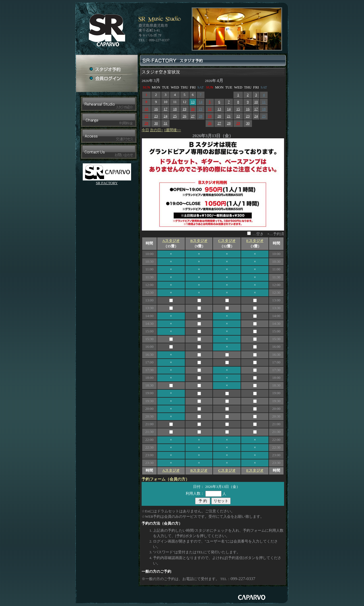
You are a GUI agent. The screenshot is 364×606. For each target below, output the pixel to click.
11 (264, 102)
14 (201, 102)
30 (156, 123)
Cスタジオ (227, 241)
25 (175, 116)
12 (210, 109)
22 (146, 116)
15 (146, 109)
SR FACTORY (107, 183)
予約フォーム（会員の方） (166, 479)
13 (193, 102)
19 (184, 109)
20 (193, 109)
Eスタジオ (255, 241)
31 (166, 123)
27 (193, 116)
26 (184, 116)
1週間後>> (173, 130)
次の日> (156, 130)
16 (156, 109)
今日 (145, 130)
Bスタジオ (199, 241)
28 (201, 116)
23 (156, 116)
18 (175, 109)
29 (146, 123)
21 (201, 109)
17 (166, 109)
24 (166, 116)
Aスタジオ (171, 241)
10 (256, 102)
